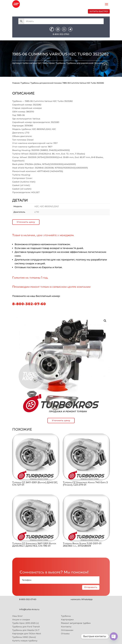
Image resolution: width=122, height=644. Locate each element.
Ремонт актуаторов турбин (76, 623)
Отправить (91, 587)
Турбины (60, 63)
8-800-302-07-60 (29, 304)
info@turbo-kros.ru (29, 609)
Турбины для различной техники (85, 63)
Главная (16, 83)
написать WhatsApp (82, 599)
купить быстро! (99, 11)
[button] (105, 321)
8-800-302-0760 (61, 34)
